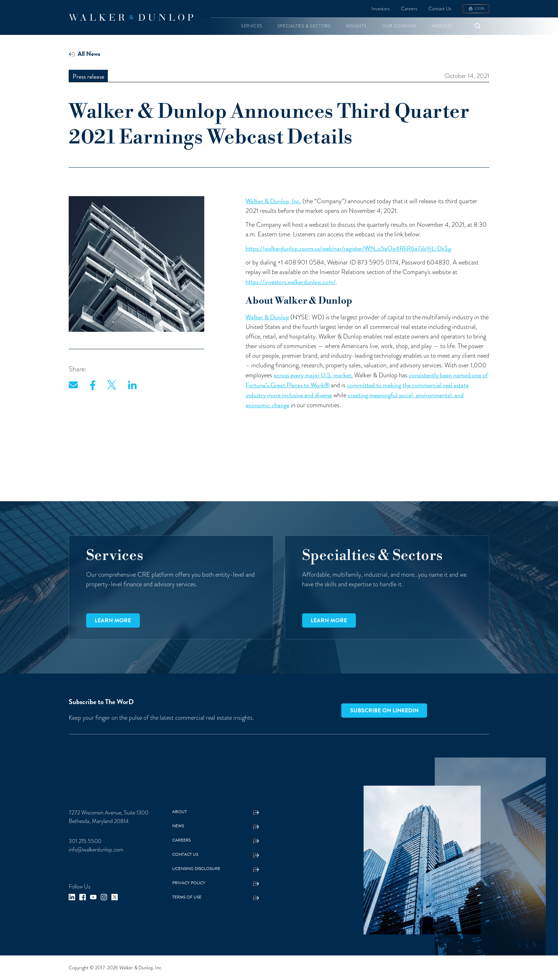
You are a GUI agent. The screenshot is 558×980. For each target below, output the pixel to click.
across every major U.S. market (312, 375)
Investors (381, 9)
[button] (252, 26)
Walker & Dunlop (267, 317)
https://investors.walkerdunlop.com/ (291, 282)
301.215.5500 (85, 841)
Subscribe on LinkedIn (384, 711)
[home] (131, 17)
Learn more (113, 620)
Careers (409, 9)
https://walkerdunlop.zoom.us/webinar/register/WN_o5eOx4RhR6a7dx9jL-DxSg (348, 248)
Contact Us (440, 9)
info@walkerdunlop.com (96, 850)
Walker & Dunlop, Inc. (273, 201)
